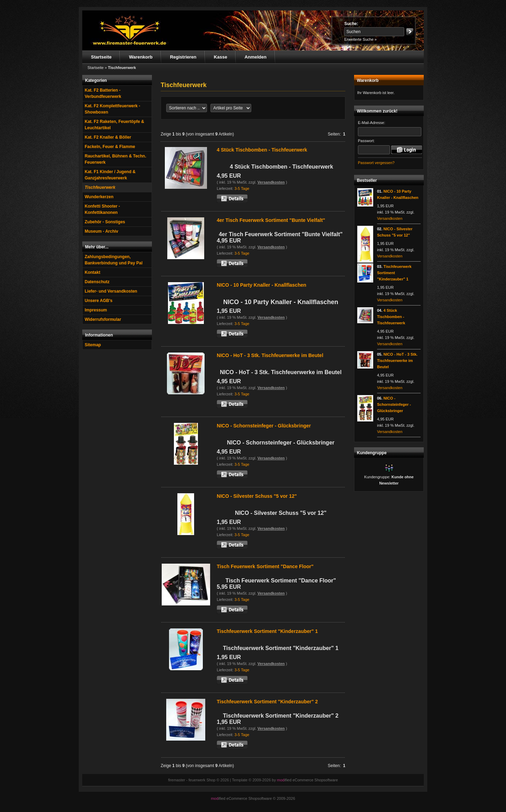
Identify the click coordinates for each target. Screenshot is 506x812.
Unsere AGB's (99, 301)
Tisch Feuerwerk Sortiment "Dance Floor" (265, 566)
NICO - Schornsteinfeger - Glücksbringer (264, 426)
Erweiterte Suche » (361, 39)
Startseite (101, 57)
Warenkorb (141, 57)
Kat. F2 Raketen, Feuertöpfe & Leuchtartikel (114, 125)
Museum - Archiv (101, 231)
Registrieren (183, 57)
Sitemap (93, 345)
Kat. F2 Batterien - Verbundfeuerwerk (103, 93)
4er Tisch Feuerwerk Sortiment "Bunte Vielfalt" (271, 220)
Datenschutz (97, 282)
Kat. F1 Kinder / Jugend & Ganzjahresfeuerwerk (110, 175)
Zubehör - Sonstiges (105, 222)
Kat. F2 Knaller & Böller (108, 137)
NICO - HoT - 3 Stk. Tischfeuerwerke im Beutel (270, 355)
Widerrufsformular (103, 319)
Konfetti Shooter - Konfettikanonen (102, 209)
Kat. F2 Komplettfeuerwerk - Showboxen (112, 109)
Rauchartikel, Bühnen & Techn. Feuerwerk (115, 159)
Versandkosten (271, 182)
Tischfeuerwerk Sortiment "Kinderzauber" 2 (267, 702)
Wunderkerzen (99, 197)
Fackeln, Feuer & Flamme (110, 147)
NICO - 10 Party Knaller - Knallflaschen (262, 285)
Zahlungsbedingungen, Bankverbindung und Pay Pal (114, 260)
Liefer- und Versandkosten (111, 291)
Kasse (221, 57)
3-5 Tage (242, 188)
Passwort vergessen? (376, 163)
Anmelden (256, 57)
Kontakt (93, 272)
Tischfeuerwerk (100, 187)
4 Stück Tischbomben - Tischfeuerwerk (262, 150)
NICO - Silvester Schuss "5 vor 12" (257, 496)
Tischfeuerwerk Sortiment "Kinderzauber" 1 (267, 631)
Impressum (96, 310)
